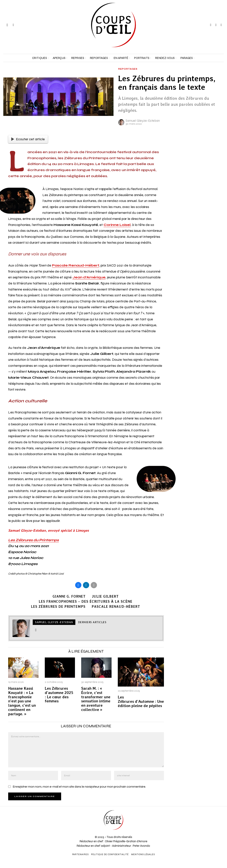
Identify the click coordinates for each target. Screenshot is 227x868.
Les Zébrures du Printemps (33, 540)
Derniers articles (92, 622)
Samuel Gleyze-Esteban (143, 121)
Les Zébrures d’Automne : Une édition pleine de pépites (141, 701)
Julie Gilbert (105, 596)
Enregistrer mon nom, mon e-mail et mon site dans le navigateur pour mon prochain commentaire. (79, 787)
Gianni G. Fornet (69, 596)
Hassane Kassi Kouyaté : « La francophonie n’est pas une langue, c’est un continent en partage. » (22, 701)
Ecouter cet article (28, 139)
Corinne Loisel (117, 225)
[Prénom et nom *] (199, 806)
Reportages (128, 69)
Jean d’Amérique (89, 277)
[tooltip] (211, 25)
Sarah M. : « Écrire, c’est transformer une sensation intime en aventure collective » (96, 699)
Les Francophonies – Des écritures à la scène (86, 601)
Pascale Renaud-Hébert (76, 265)
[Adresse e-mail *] (199, 820)
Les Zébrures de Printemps (58, 606)
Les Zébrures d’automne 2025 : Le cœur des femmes (59, 695)
